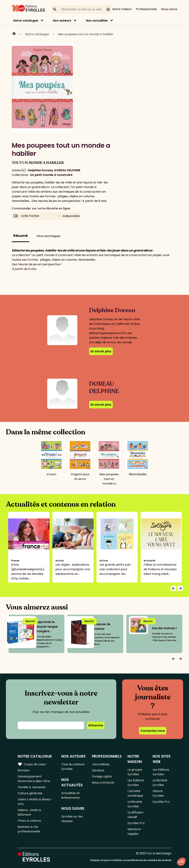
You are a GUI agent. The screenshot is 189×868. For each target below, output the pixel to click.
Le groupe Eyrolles (135, 772)
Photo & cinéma (29, 821)
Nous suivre (169, 9)
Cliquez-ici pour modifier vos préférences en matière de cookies (131, 860)
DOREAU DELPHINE (67, 170)
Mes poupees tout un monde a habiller (86, 34)
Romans (24, 770)
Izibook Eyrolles (158, 793)
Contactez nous (153, 731)
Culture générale (30, 793)
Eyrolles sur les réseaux (72, 819)
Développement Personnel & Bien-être (34, 779)
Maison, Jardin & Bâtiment (29, 812)
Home (14, 34)
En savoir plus (101, 351)
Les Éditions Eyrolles (136, 783)
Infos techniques (48, 236)
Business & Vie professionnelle (29, 829)
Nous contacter (103, 783)
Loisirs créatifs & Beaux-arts (35, 802)
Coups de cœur (32, 764)
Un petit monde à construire (51, 175)
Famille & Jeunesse (32, 787)
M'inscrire (96, 725)
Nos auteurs (62, 21)
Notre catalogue (26, 21)
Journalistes (101, 764)
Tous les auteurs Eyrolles (73, 767)
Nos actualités (97, 21)
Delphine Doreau (40, 170)
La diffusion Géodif (135, 815)
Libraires (98, 770)
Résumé (20, 236)
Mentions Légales (134, 831)
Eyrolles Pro (136, 823)
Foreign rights (102, 776)
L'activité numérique (135, 793)
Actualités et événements (71, 795)
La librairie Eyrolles (135, 804)
